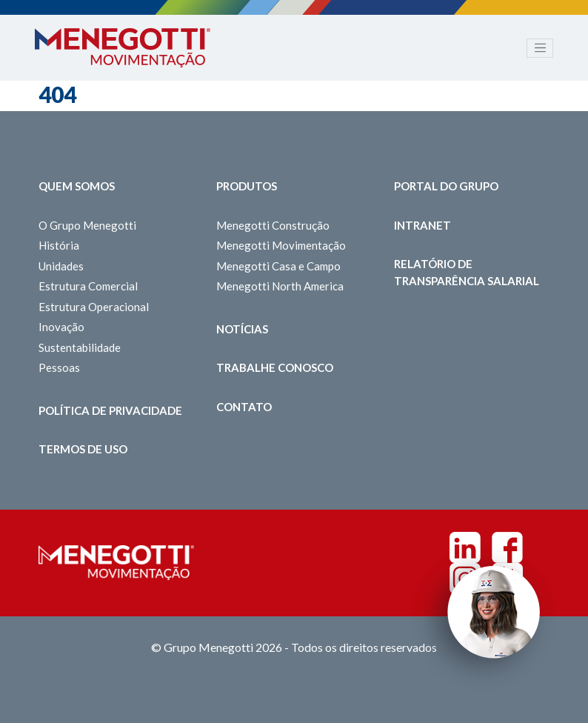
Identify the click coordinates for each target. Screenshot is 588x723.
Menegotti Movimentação (281, 245)
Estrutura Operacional (94, 307)
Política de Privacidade (110, 410)
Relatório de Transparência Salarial (467, 272)
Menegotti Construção (273, 225)
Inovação (61, 327)
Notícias (242, 329)
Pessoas (59, 367)
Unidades (61, 266)
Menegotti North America (280, 286)
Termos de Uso (83, 449)
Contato (244, 407)
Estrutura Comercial (88, 286)
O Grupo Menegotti (87, 225)
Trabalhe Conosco (275, 367)
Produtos (247, 186)
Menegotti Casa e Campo (278, 266)
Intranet (422, 225)
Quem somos (77, 186)
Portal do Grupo (446, 186)
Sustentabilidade (80, 347)
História (59, 245)
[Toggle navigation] (540, 48)
